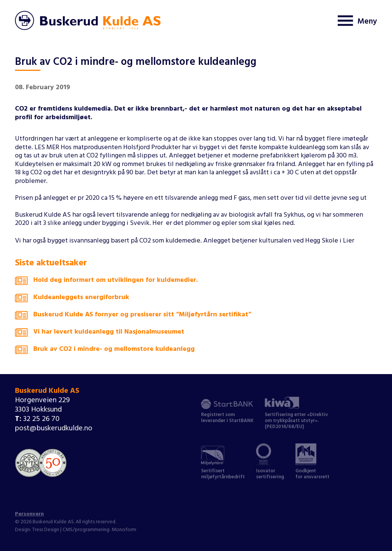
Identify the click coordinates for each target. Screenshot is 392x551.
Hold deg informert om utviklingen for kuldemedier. (106, 282)
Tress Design (46, 530)
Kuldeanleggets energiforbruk (72, 299)
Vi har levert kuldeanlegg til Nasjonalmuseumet (100, 334)
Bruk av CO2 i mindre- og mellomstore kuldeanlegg (105, 351)
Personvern (29, 514)
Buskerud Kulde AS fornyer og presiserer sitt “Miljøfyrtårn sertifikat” (133, 317)
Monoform (124, 530)
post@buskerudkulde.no (54, 429)
